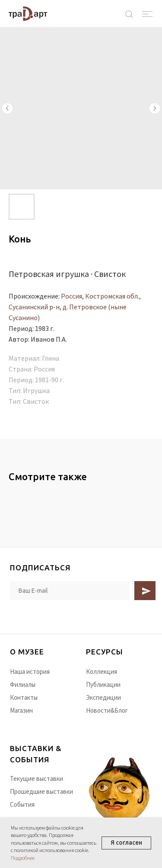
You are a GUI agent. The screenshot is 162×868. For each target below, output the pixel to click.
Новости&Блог (107, 710)
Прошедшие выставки (41, 791)
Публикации (103, 684)
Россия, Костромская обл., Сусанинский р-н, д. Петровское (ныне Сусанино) (75, 307)
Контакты (24, 697)
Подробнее (23, 858)
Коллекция (102, 671)
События (22, 804)
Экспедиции (103, 697)
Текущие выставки (37, 778)
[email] (70, 591)
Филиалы (23, 684)
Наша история (30, 671)
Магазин (21, 710)
